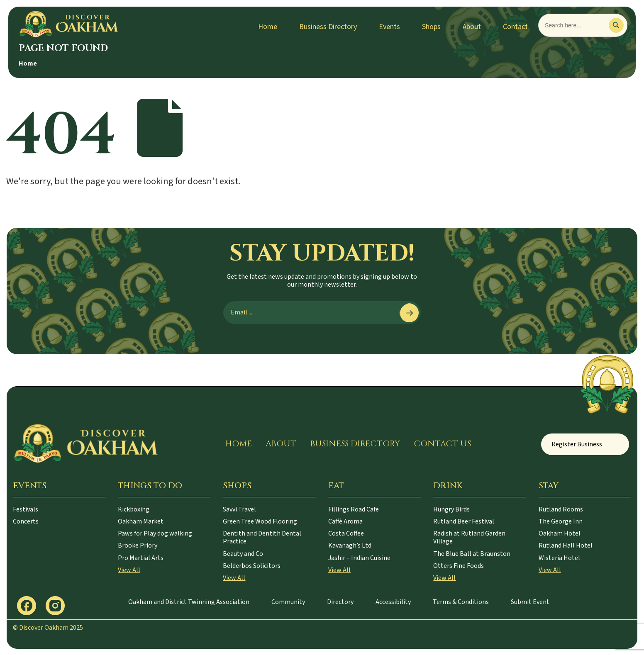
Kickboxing (134, 509)
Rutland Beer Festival (464, 521)
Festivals (26, 509)
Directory (340, 602)
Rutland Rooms (561, 509)
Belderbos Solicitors (252, 566)
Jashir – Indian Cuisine (359, 558)
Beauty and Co (243, 554)
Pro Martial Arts (141, 558)
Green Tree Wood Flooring (260, 521)
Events (389, 27)
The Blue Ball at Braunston (472, 554)
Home (268, 27)
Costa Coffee (346, 533)
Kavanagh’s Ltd (350, 545)
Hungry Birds (451, 509)
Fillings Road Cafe (354, 509)
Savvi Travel (239, 509)
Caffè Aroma (345, 521)
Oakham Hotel (560, 533)
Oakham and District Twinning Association (189, 602)
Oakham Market (141, 521)
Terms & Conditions (461, 602)
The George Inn (561, 521)
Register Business (577, 444)
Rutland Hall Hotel (566, 545)
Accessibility (393, 602)
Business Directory (328, 27)
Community (288, 602)
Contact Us (442, 444)
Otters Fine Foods (459, 566)
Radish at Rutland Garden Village (469, 537)
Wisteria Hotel (559, 558)
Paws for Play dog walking (155, 533)
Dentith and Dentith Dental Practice (262, 537)
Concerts (26, 521)
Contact (515, 27)
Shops (431, 27)
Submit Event (530, 602)
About (472, 27)
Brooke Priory (138, 545)
